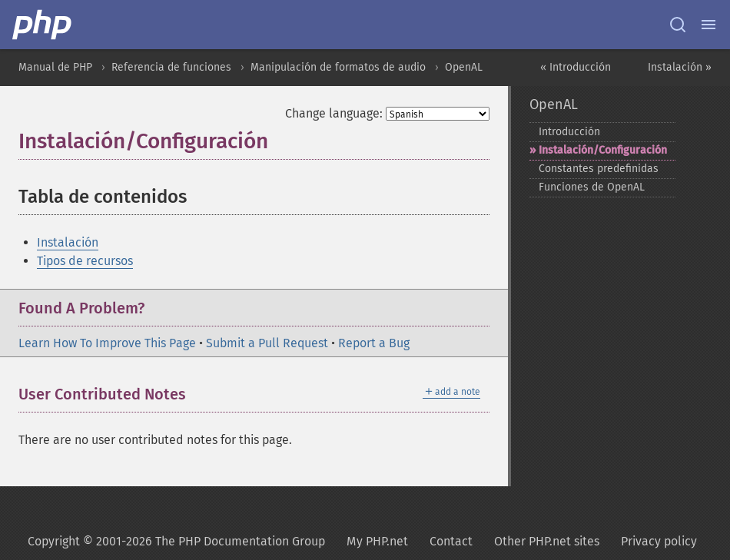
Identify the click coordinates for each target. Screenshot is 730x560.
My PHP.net (377, 541)
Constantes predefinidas (599, 169)
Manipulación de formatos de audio (338, 67)
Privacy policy (659, 541)
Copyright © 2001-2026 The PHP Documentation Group (176, 541)
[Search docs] (678, 25)
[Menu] (708, 25)
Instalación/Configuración (603, 150)
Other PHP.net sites (547, 541)
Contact (451, 541)
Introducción (569, 132)
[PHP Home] (43, 25)
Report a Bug (374, 343)
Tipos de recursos (85, 261)
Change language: (334, 113)
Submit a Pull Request (267, 343)
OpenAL (464, 67)
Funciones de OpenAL (592, 187)
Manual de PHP (55, 67)
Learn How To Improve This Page (107, 343)
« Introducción (576, 67)
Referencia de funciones (171, 67)
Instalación (68, 242)
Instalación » (680, 67)
